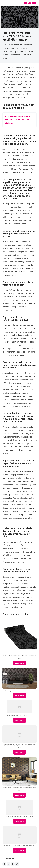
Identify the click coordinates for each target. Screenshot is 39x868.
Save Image (19, 663)
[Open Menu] (4, 3)
